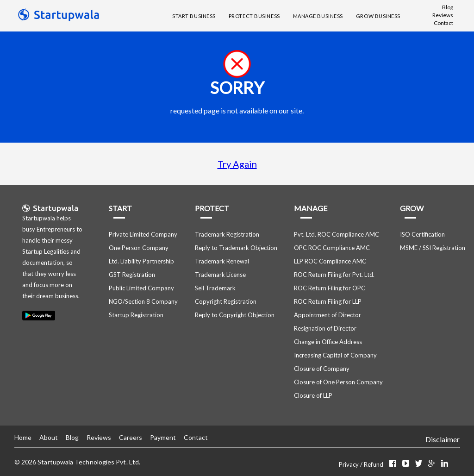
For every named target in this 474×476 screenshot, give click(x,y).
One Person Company (139, 248)
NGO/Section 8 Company (143, 301)
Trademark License (220, 275)
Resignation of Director (325, 328)
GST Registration (132, 275)
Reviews (443, 15)
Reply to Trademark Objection (236, 248)
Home (23, 437)
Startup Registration (136, 315)
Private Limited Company (143, 234)
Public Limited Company (141, 288)
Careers (131, 437)
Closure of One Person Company (338, 382)
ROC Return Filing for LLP (328, 301)
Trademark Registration (227, 234)
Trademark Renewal (222, 261)
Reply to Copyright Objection (235, 315)
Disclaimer (443, 439)
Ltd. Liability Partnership (141, 261)
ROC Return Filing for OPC (330, 288)
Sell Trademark (215, 288)
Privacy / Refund (362, 464)
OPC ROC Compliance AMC (332, 248)
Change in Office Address (328, 342)
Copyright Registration (226, 301)
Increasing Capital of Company (335, 355)
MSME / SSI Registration (433, 248)
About (49, 437)
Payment (163, 437)
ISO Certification (422, 234)
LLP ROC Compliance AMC (330, 261)
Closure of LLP (313, 395)
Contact (443, 23)
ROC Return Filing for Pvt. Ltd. (334, 275)
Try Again (237, 164)
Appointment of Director (327, 315)
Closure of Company (322, 369)
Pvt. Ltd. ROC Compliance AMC (337, 234)
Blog (448, 7)
